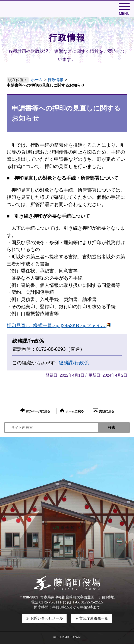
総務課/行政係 (74, 363)
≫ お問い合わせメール (45, 618)
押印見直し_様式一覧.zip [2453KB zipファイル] (59, 326)
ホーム (37, 80)
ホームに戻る (72, 411)
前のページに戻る (35, 410)
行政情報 (55, 80)
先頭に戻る (104, 411)
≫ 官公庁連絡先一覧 (92, 618)
